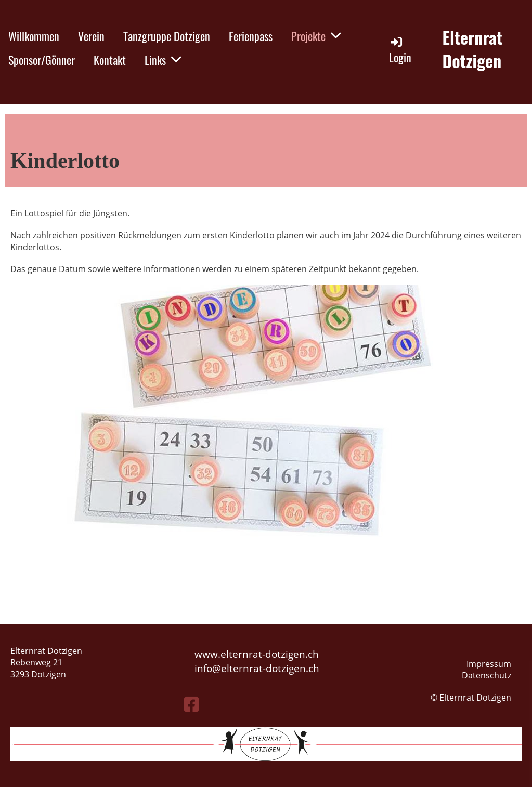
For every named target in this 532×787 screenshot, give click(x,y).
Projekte (316, 36)
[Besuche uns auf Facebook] (191, 704)
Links (163, 60)
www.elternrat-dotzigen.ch (257, 654)
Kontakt (110, 60)
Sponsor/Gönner (42, 60)
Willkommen (34, 36)
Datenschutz (486, 675)
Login (400, 50)
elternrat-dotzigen (263, 668)
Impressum (489, 664)
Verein (91, 36)
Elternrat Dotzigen (473, 49)
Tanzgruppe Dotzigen (167, 36)
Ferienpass (251, 36)
